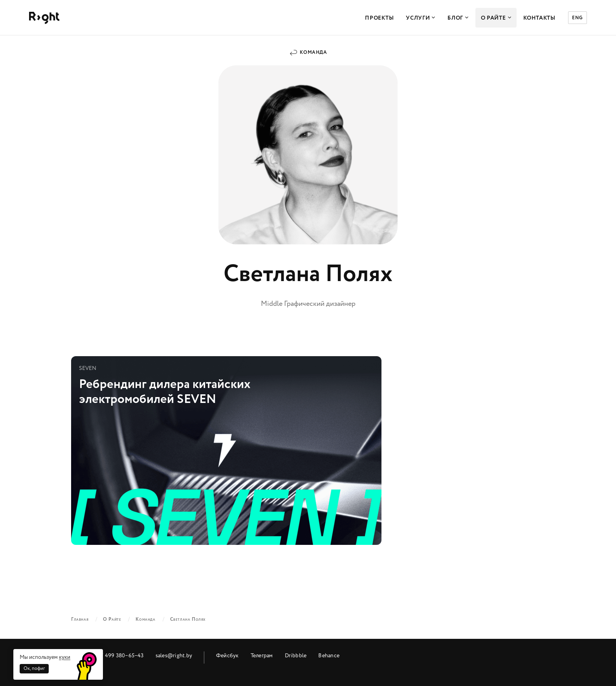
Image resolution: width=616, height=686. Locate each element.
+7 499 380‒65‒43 (121, 656)
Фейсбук (227, 656)
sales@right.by (174, 656)
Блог (458, 18)
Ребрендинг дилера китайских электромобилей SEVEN (226, 451)
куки (65, 657)
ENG (577, 18)
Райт (44, 18)
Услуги (421, 18)
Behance (329, 656)
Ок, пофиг (34, 669)
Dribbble (296, 656)
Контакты (539, 18)
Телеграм (262, 656)
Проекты (379, 18)
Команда (313, 52)
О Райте (496, 18)
